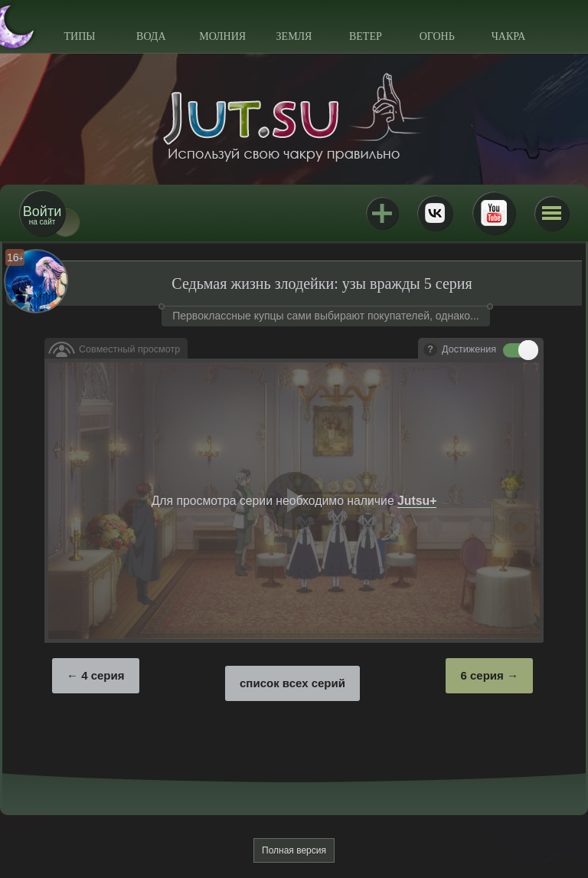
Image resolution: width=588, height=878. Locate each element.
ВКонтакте (435, 213)
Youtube (494, 213)
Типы (79, 36)
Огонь (437, 36)
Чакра (509, 36)
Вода (151, 36)
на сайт (42, 215)
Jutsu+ (382, 213)
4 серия (103, 675)
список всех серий (292, 683)
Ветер (366, 36)
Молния (222, 36)
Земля (294, 36)
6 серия (482, 675)
